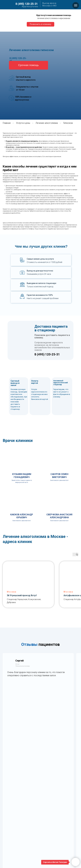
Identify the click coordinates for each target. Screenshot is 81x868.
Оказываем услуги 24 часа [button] (39, 274)
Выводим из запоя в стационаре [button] (42, 283)
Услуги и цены (23, 123)
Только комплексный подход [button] (40, 287)
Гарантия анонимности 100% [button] (40, 295)
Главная (7, 123)
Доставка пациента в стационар (51, 328)
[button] (28, 65)
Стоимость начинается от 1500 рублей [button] (44, 262)
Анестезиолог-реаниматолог (59, 480)
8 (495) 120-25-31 (27, 4)
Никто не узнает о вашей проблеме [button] (43, 298)
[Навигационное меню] (76, 5)
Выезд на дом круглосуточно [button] (40, 271)
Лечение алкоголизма (47, 123)
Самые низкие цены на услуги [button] (40, 259)
